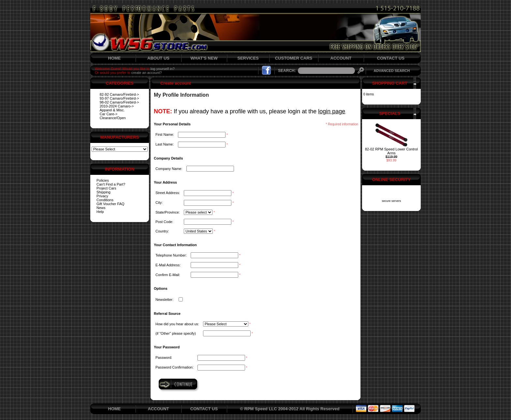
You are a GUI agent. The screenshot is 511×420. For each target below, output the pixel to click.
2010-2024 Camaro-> (117, 106)
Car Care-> (109, 114)
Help (100, 212)
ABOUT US (158, 58)
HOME (115, 58)
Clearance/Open (113, 118)
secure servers (391, 201)
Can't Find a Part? (111, 184)
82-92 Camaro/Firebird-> (119, 94)
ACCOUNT (341, 58)
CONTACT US (391, 58)
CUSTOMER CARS (294, 58)
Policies (103, 180)
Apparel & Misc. (112, 110)
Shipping (103, 192)
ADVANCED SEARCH (392, 71)
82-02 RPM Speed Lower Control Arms (391, 151)
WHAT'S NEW (204, 58)
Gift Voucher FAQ (110, 204)
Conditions (105, 200)
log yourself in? (163, 69)
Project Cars (106, 188)
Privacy (102, 196)
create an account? (147, 73)
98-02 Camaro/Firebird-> (119, 102)
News (101, 208)
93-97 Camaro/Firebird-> (119, 98)
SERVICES (248, 58)
